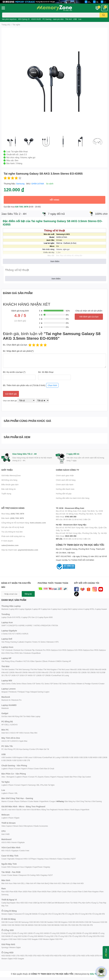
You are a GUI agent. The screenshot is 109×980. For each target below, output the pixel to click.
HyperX (24, 769)
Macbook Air (6, 700)
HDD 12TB (76, 956)
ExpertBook (36, 653)
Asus (47, 859)
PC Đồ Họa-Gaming (21, 749)
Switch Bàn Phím (71, 777)
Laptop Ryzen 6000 (46, 617)
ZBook (45, 661)
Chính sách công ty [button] (68, 470)
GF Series (37, 684)
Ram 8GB (14, 892)
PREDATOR (46, 626)
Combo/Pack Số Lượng (60, 675)
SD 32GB (65, 672)
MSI (21, 733)
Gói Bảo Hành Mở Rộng (10, 716)
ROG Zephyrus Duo (86, 650)
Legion (47, 692)
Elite (32, 661)
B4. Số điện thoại (46, 372)
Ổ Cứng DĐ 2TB (58, 914)
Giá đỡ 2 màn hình (23, 810)
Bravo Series (27, 684)
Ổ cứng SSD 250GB (58, 933)
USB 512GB (17, 760)
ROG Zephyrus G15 (70, 650)
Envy (13, 661)
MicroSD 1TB (47, 672)
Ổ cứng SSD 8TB (93, 936)
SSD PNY (59, 939)
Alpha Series (6, 684)
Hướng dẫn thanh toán (65, 489)
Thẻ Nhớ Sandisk (8, 669)
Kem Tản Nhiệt (72, 903)
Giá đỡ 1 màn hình (8, 810)
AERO (19, 634)
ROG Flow (10, 653)
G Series (42, 642)
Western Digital (7, 914)
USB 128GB (103, 757)
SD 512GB (101, 672)
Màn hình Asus (7, 883)
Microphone (28, 826)
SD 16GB (57, 672)
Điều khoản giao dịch (10, 484)
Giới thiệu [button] (7, 470)
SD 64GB (73, 672)
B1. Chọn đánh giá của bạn (15, 345)
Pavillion (19, 661)
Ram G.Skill (83, 892)
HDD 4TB (41, 956)
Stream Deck (18, 826)
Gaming (14, 642)
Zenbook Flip (30, 650)
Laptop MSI (14, 609)
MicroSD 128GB (8, 672)
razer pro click (58, 19)
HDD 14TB (85, 956)
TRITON (55, 626)
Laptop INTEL (89, 609)
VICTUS (26, 661)
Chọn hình (52, 385)
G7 (14, 634)
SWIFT (4, 626)
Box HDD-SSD (22, 903)
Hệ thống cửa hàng (9, 480)
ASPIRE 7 (30, 626)
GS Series (72, 684)
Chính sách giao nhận (65, 475)
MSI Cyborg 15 (24, 19)
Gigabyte (21, 842)
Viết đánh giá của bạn (89, 317)
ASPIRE (22, 626)
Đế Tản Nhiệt (25, 716)
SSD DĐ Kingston (61, 922)
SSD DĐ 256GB (14, 925)
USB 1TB (26, 760)
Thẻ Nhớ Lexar (64, 669)
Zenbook (9, 650)
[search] (104, 15)
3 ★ (41, 319)
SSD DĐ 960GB (54, 925)
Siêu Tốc (94, 974)
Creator (102, 684)
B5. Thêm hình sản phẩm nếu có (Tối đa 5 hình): (31, 385)
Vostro (35, 642)
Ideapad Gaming (37, 692)
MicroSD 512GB (35, 672)
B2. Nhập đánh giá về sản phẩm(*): (18, 351)
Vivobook (27, 653)
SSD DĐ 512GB (40, 925)
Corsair (17, 769)
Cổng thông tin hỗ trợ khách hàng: (24, 523)
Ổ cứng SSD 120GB (9, 933)
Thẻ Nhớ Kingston (50, 669)
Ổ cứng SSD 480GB (90, 933)
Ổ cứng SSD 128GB (25, 933)
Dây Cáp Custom (85, 777)
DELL (7, 725)
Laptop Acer (46, 609)
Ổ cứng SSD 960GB (36, 936)
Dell (42, 769)
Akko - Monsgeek (8, 777)
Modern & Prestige (84, 684)
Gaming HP (67, 661)
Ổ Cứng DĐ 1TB (45, 914)
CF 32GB (20, 675)
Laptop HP (36, 609)
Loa (80, 19)
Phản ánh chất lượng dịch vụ (13, 536)
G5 (10, 634)
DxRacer (24, 801)
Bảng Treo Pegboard (49, 810)
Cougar (52, 801)
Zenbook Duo (19, 650)
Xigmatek (11, 859)
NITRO (37, 626)
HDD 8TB (58, 956)
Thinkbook (13, 692)
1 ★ (41, 327)
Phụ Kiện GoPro (85, 903)
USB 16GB (74, 757)
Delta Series (17, 684)
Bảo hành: (13, 518)
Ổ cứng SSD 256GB (74, 933)
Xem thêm (55, 261)
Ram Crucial (72, 892)
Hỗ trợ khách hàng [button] (13, 508)
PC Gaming (47, 19)
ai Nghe (52, 785)
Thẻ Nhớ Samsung (22, 669)
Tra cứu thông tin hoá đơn (12, 532)
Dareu (47, 777)
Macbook (5, 609)
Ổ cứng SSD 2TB (65, 936)
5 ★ (41, 311)
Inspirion (28, 642)
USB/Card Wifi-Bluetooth (56, 903)
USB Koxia (37, 757)
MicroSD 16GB (76, 669)
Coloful (22, 851)
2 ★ (41, 323)
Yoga (28, 692)
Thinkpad (21, 692)
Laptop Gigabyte (25, 609)
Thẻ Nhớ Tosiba (36, 669)
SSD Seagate (33, 939)
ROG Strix (19, 653)
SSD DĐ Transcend (92, 922)
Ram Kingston (93, 892)
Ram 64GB (42, 892)
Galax (60, 859)
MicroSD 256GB (21, 672)
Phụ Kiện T (45, 785)
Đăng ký (28, 594)
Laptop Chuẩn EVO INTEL (11, 617)
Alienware (50, 642)
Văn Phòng (6, 642)
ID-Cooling (31, 875)
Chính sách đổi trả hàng (66, 480)
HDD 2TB (24, 956)
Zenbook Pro (41, 650)
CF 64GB (29, 675)
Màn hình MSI (79, 883)
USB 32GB (83, 757)
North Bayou (75, 810)
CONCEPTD (13, 626)
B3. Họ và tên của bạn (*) (14, 372)
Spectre (38, 661)
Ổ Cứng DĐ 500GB (30, 914)
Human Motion (64, 810)
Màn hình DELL (19, 883)
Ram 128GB (52, 892)
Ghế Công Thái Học (84, 801)
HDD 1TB (16, 956)
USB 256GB (7, 760)
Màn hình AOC (56, 883)
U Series (5, 634)
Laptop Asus (56, 609)
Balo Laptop (36, 716)
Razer (11, 769)
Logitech (5, 769)
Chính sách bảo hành (65, 484)
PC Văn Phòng (7, 749)
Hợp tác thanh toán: (20, 550)
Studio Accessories (41, 826)
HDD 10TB (67, 956)
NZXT (74, 859)
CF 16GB (12, 675)
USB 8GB (65, 757)
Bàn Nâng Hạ (70, 801)
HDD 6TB (49, 956)
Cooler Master (34, 801)
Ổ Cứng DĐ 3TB (72, 914)
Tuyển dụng (6, 494)
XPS (57, 642)
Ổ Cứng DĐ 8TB (99, 914)
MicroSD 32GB (88, 669)
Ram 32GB (32, 892)
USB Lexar (28, 757)
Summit (95, 684)
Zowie (36, 769)
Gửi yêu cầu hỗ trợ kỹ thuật (13, 527)
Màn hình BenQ (43, 883)
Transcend (18, 914)
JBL (38, 785)
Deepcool (19, 859)
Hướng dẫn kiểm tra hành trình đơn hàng (73, 498)
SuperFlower (38, 867)
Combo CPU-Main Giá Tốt (39, 749)
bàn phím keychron (9, 19)
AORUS (25, 634)
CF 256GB (46, 675)
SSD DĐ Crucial (7, 922)
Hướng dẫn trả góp (64, 494)
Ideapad (4, 692)
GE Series (63, 684)
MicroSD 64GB (101, 669)
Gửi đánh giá (11, 394)
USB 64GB (93, 757)
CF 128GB (37, 675)
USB (75, 19)
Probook (52, 661)
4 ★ (41, 315)
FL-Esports (39, 777)
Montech (53, 859)
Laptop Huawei (101, 609)
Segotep (40, 859)
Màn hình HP (31, 883)
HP (3, 725)
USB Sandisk (6, 757)
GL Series (46, 684)
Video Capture (7, 826)
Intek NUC (5, 733)
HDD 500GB (6, 956)
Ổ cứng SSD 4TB (79, 936)
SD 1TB (4, 675)
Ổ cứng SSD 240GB (41, 933)
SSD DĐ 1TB (66, 925)
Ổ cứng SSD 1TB (51, 936)
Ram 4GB (5, 892)
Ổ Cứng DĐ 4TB (85, 914)
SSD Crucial (22, 939)
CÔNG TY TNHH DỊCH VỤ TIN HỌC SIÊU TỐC (82, 553)
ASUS (13, 733)
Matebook (5, 708)
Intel (3, 834)
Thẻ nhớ (68, 19)
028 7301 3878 (22, 207)
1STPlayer (32, 859)
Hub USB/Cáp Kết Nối (37, 903)
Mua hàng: (13, 514)
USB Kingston (18, 757)
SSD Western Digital (47, 939)
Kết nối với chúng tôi (87, 583)
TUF (3, 650)
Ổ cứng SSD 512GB (19, 936)
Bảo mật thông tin (9, 489)
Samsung (20, 184)
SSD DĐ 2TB (77, 925)
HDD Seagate (19, 959)
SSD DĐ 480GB (27, 925)
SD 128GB (82, 672)
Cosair (4, 859)
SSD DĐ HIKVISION (76, 922)
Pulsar (31, 769)
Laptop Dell (67, 609)
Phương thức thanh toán (53, 583)
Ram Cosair (62, 892)
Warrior (4, 801)
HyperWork (44, 801)
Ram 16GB (23, 892)
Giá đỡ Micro (36, 810)
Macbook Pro (17, 700)
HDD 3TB (32, 956)
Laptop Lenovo (77, 609)
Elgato (17, 818)
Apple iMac (23, 741)
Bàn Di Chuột (49, 769)
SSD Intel (13, 939)
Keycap (60, 777)
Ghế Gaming (97, 801)
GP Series (54, 684)
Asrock (27, 733)
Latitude (21, 642)
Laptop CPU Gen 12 (30, 617)
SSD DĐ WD (34, 922)
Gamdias (67, 859)
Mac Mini (34, 733)
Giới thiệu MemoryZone (11, 475)
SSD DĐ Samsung (21, 922)
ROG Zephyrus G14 (54, 650)
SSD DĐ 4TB (88, 925)
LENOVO (14, 725)
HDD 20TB (95, 956)
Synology (5, 947)
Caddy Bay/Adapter (9, 903)
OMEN (59, 661)
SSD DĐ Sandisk (47, 922)
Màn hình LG (67, 883)
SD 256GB (91, 672)
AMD (8, 834)
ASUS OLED (36, 19)
